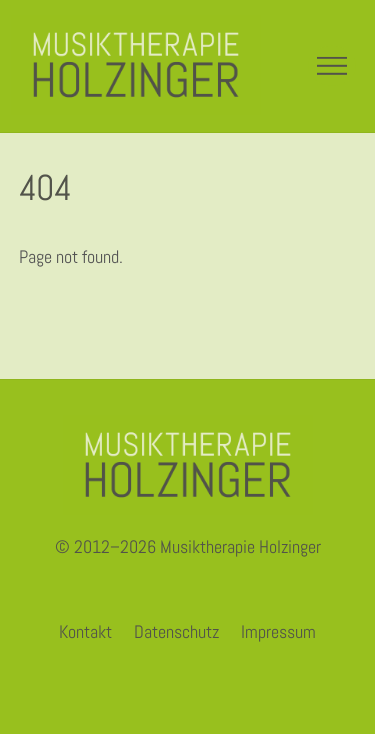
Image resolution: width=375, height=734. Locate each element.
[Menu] (332, 66)
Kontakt (85, 631)
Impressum (278, 631)
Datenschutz (176, 631)
